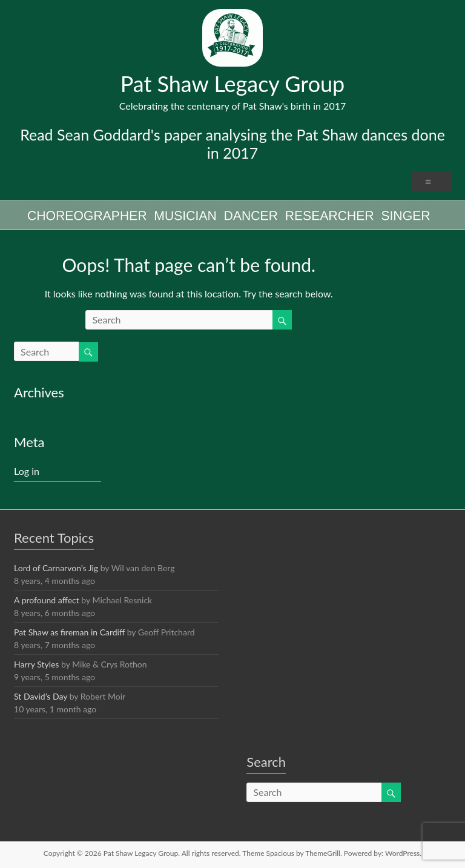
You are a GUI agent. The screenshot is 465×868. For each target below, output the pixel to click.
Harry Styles (36, 664)
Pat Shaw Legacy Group (233, 84)
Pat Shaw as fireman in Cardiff (69, 632)
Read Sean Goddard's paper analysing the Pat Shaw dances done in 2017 (232, 144)
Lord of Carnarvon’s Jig (56, 568)
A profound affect (47, 600)
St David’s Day (41, 696)
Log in (27, 471)
